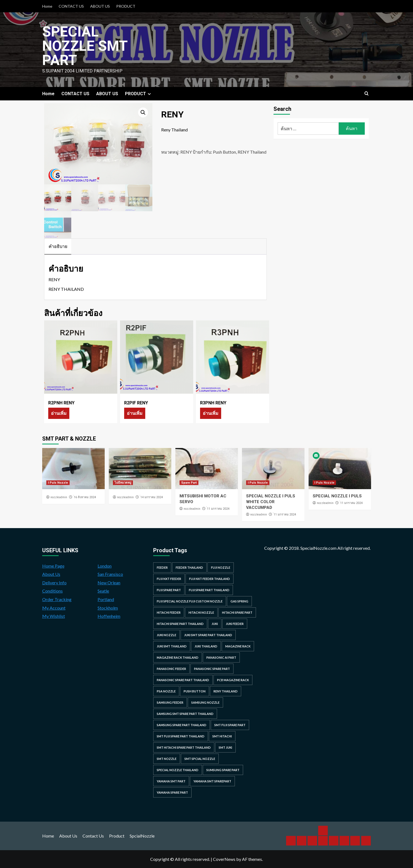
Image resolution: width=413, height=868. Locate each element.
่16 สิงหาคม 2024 (85, 497)
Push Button (224, 152)
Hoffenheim (109, 616)
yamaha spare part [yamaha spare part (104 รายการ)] (172, 792)
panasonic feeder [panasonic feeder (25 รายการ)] (171, 669)
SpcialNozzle (142, 836)
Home (47, 6)
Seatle (103, 591)
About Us (51, 574)
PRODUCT (126, 6)
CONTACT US (71, 6)
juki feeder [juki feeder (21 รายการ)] (235, 624)
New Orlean (109, 583)
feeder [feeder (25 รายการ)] (162, 567)
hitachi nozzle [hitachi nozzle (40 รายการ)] (201, 612)
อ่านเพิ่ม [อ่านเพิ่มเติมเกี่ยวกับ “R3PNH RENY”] (211, 413)
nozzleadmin (59, 497)
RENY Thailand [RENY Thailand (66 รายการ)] (226, 691)
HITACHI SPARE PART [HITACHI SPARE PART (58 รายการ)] (237, 612)
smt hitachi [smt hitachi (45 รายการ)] (222, 736)
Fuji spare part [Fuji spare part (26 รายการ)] (169, 590)
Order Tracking (57, 599)
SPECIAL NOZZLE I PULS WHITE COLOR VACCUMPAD (271, 502)
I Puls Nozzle (58, 483)
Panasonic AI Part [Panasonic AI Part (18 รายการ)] (221, 657)
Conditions (52, 591)
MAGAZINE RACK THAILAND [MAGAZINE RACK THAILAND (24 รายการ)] (178, 657)
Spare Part (189, 483)
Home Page (53, 566)
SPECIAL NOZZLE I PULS (337, 496)
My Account (54, 608)
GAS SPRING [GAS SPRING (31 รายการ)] (239, 601)
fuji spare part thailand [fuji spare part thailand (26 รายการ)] (209, 590)
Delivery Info (54, 583)
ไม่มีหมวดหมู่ (123, 483)
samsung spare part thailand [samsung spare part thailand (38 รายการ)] (182, 725)
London (105, 566)
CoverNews (224, 859)
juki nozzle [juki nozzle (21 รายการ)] (166, 635)
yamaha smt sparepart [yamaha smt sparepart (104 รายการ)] (212, 781)
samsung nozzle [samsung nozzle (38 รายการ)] (205, 702)
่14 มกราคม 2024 (152, 497)
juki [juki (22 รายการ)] (215, 624)
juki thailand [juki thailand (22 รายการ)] (206, 646)
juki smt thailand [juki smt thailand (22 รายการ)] (172, 646)
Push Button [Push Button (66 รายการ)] (195, 691)
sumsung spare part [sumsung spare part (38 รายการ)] (223, 770)
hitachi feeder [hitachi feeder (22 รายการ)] (169, 612)
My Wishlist (54, 616)
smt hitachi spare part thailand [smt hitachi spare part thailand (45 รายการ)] (184, 747)
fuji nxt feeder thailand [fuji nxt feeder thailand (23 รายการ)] (210, 579)
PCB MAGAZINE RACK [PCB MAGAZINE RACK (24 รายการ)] (233, 680)
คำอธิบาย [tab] (58, 246)
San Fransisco (110, 574)
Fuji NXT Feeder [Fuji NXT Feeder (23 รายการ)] (169, 579)
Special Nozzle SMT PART (85, 46)
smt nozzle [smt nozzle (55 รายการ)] (167, 759)
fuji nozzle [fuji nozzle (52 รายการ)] (221, 567)
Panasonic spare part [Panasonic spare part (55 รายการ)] (212, 669)
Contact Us (93, 836)
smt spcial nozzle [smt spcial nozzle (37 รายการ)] (200, 759)
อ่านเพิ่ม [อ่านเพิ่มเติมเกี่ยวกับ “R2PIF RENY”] (135, 413)
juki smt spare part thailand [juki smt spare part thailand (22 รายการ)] (208, 635)
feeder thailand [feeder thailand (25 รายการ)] (189, 567)
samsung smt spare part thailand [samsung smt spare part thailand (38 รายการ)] (185, 714)
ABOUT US (100, 6)
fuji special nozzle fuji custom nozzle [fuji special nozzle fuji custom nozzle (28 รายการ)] (190, 601)
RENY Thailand (252, 152)
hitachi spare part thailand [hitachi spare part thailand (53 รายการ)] (180, 624)
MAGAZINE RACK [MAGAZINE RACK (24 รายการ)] (238, 646)
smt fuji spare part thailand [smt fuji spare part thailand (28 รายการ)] (181, 736)
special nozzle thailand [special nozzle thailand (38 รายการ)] (178, 770)
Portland (106, 599)
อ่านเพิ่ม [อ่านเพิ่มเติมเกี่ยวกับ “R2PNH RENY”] (59, 413)
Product (117, 836)
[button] (143, 112)
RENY (186, 152)
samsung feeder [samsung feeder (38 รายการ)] (170, 702)
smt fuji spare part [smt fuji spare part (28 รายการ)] (230, 725)
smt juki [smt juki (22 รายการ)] (225, 747)
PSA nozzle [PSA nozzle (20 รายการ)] (166, 691)
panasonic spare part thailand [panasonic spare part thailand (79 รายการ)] (183, 680)
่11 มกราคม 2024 (218, 509)
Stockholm (108, 608)
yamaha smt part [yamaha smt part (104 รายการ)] (171, 781)
